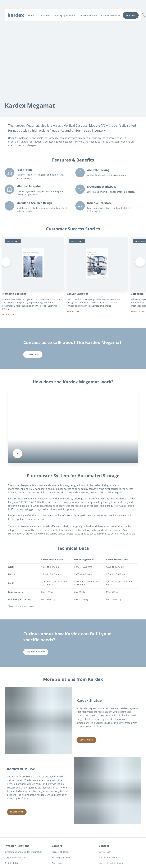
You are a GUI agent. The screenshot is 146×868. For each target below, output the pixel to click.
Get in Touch (105, 854)
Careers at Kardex (61, 854)
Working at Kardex (61, 859)
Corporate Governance (16, 859)
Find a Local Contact (109, 859)
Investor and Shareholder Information (23, 854)
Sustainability (11, 865)
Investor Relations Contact (112, 865)
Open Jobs (57, 865)
